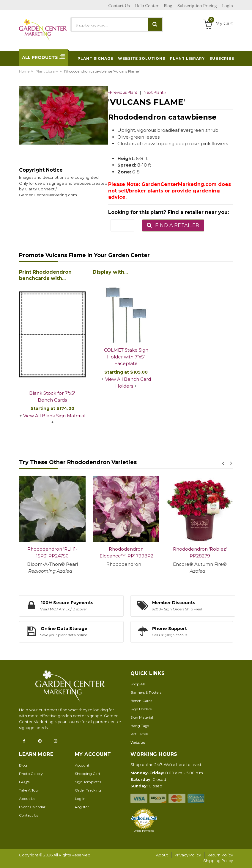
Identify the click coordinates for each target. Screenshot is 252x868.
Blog (23, 765)
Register (82, 807)
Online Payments (144, 831)
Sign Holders (141, 709)
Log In (80, 799)
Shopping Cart (88, 774)
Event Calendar (32, 807)
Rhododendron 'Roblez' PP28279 (200, 552)
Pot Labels (139, 734)
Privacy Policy (188, 855)
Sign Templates (88, 782)
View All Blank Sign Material (54, 416)
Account (82, 765)
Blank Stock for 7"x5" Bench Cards (52, 397)
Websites (138, 742)
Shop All (138, 684)
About (162, 855)
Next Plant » (155, 92)
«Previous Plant (123, 92)
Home (24, 71)
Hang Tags (140, 726)
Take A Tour (29, 790)
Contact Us (29, 815)
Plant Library (47, 71)
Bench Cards (141, 701)
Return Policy (220, 855)
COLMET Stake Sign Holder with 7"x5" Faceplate (126, 357)
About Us (27, 799)
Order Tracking (88, 790)
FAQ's (24, 782)
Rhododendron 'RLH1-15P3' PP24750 (52, 552)
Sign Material (142, 717)
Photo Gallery (31, 774)
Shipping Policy (218, 861)
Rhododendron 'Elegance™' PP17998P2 (126, 552)
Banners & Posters (146, 692)
